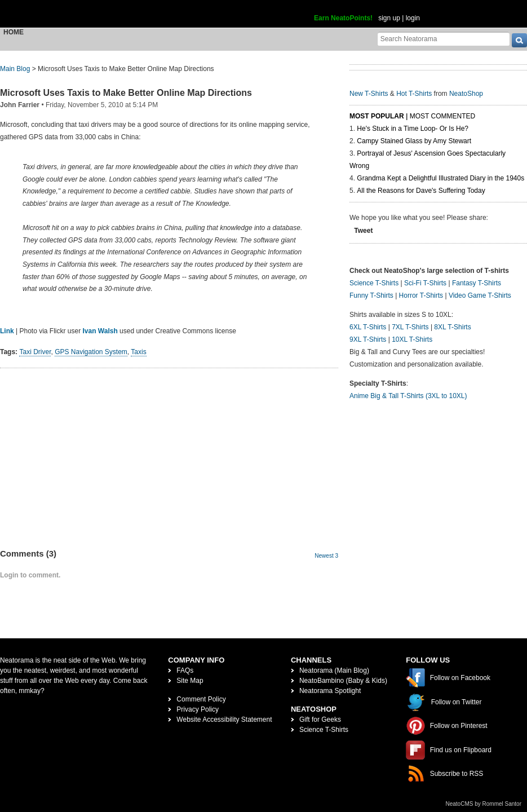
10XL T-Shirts (412, 339)
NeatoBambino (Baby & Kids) (343, 681)
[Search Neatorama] (444, 39)
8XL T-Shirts (452, 327)
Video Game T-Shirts (480, 295)
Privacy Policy (198, 709)
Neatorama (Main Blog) (334, 670)
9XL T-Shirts (368, 339)
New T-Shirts (369, 94)
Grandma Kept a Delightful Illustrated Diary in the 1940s (440, 178)
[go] (519, 40)
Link (7, 331)
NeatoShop (466, 94)
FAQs (185, 670)
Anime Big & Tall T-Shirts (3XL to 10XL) (408, 396)
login (413, 18)
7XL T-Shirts (410, 327)
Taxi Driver (35, 352)
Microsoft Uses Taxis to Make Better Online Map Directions (126, 93)
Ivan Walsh (100, 331)
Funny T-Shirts (371, 295)
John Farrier (20, 105)
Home (14, 32)
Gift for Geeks (320, 720)
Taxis (138, 352)
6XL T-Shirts (368, 327)
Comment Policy (201, 699)
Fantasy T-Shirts (477, 283)
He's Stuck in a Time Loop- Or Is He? (413, 129)
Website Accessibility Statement (224, 720)
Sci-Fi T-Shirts (425, 283)
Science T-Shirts (374, 283)
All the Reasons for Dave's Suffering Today (421, 191)
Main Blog (15, 69)
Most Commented (442, 116)
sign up (389, 18)
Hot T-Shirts (414, 94)
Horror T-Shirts (421, 295)
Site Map (190, 681)
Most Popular (377, 116)
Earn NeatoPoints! (343, 18)
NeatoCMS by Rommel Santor (484, 804)
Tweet (363, 231)
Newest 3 (326, 556)
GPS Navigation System (91, 352)
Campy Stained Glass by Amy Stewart (414, 141)
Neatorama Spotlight (330, 691)
